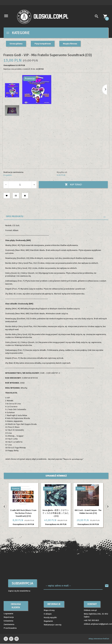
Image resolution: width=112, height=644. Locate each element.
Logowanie (8, 611)
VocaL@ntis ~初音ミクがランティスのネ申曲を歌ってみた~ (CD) (56, 513)
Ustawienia (8, 618)
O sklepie (48, 611)
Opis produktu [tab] (15, 216)
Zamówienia (9, 622)
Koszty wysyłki (50, 615)
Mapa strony (49, 607)
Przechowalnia (10, 625)
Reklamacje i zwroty (53, 622)
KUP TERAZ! (73, 185)
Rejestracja (9, 614)
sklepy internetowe (96, 636)
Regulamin (48, 618)
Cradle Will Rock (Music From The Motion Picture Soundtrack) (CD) (23, 513)
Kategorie (18, 33)
